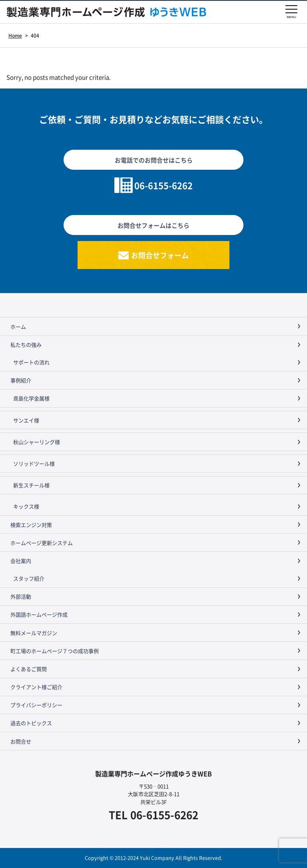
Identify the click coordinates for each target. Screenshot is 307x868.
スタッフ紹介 (29, 578)
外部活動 (21, 596)
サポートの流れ (31, 362)
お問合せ (21, 741)
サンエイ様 (26, 420)
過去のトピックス (31, 723)
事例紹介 (21, 380)
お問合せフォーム (160, 255)
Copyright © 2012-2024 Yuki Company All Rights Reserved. (153, 858)
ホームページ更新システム (42, 543)
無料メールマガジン (34, 633)
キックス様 (26, 506)
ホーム (18, 327)
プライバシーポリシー (36, 705)
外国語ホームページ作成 (39, 614)
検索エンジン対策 (31, 525)
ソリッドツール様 (34, 463)
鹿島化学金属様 (31, 398)
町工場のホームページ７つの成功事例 (55, 651)
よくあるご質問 (29, 669)
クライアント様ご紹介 (36, 687)
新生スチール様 (31, 485)
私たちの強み (26, 345)
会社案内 (21, 561)
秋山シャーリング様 (37, 442)
